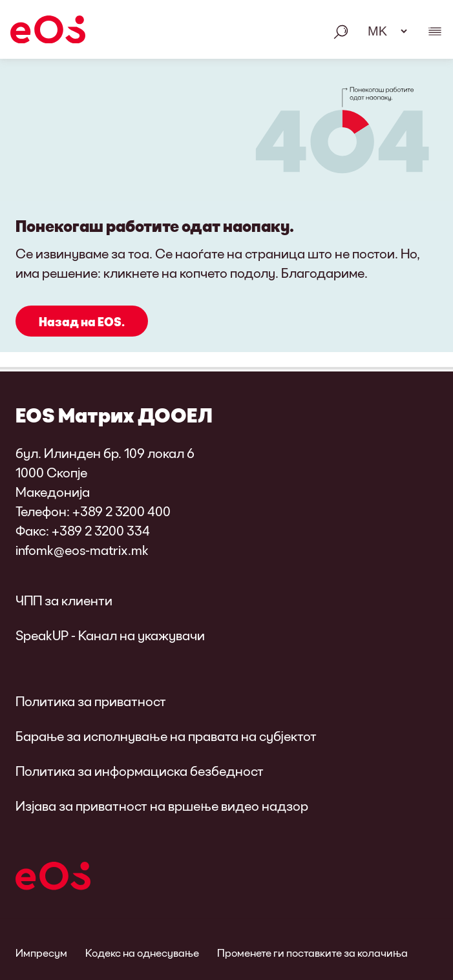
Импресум (41, 953)
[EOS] (48, 32)
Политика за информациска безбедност (140, 771)
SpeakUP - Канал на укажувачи (110, 635)
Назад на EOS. (82, 322)
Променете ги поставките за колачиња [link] (312, 953)
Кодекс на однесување (142, 953)
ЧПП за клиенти (64, 600)
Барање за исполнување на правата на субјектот (166, 736)
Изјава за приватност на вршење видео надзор (162, 806)
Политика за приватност (91, 701)
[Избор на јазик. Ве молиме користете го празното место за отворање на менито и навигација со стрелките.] (383, 31)
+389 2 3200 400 (121, 511)
